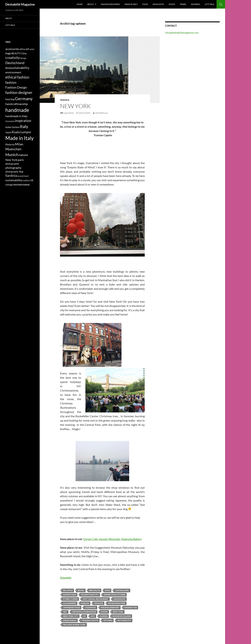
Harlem (85, 603)
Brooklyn (95, 590)
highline (99, 603)
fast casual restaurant (96, 599)
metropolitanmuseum (84, 612)
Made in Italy (131, 4)
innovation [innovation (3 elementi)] (10, 121)
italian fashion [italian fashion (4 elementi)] (12, 127)
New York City (71, 616)
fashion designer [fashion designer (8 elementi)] (19, 92)
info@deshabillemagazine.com (182, 33)
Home (80, 4)
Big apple (68, 590)
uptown (108, 620)
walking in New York (74, 625)
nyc (93, 616)
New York (118, 612)
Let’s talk (209, 4)
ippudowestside (117, 603)
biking (81, 590)
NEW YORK (75, 106)
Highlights (158, 4)
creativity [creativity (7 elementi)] (13, 58)
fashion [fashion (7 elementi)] (11, 82)
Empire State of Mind (115, 595)
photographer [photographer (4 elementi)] (12, 164)
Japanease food (72, 607)
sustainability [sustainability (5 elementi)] (14, 180)
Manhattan (131, 607)
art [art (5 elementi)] (28, 49)
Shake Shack (70, 620)
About (90, 4)
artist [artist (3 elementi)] (32, 49)
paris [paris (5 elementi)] (21, 160)
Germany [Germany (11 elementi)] (24, 98)
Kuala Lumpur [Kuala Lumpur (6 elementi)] (22, 132)
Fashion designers (110, 4)
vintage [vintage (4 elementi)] (9, 185)
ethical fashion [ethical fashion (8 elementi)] (17, 77)
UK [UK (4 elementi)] (32, 180)
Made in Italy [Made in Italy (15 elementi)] (19, 138)
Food (145, 4)
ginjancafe (119, 599)
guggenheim (70, 603)
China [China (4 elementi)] (24, 53)
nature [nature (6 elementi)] (23, 155)
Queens (104, 616)
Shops (172, 4)
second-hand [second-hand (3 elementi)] (23, 176)
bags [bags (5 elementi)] (8, 53)
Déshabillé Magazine (20, 4)
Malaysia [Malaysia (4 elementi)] (10, 144)
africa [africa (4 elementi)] (23, 49)
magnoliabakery (110, 607)
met (65, 612)
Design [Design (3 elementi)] (23, 58)
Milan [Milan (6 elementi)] (19, 144)
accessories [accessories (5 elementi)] (12, 49)
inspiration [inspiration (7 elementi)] (23, 121)
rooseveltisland (122, 616)
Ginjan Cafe (90, 539)
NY (85, 616)
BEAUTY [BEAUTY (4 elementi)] (16, 53)
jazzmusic (90, 607)
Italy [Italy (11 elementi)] (24, 126)
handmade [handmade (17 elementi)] (17, 110)
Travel (183, 4)
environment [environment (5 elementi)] (13, 72)
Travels (65, 100)
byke (108, 590)
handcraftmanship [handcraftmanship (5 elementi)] (17, 104)
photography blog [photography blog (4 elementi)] (14, 172)
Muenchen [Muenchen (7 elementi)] (13, 149)
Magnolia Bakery (131, 539)
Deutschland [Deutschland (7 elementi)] (15, 63)
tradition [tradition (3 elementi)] (26, 180)
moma (104, 612)
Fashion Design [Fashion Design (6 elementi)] (16, 87)
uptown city (124, 620)
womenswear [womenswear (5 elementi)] (22, 184)
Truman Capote (90, 620)
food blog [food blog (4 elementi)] (10, 99)
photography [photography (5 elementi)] (13, 168)
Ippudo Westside (109, 539)
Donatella (101, 113)
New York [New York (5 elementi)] (11, 160)
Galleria (69, 113)
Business (196, 4)
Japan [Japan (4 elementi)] (8, 132)
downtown (70, 595)
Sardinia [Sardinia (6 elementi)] (11, 176)
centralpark (122, 590)
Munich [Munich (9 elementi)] (12, 155)
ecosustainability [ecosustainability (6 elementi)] (17, 68)
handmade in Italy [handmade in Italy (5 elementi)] (16, 116)
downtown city (90, 595)
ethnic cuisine (70, 599)
